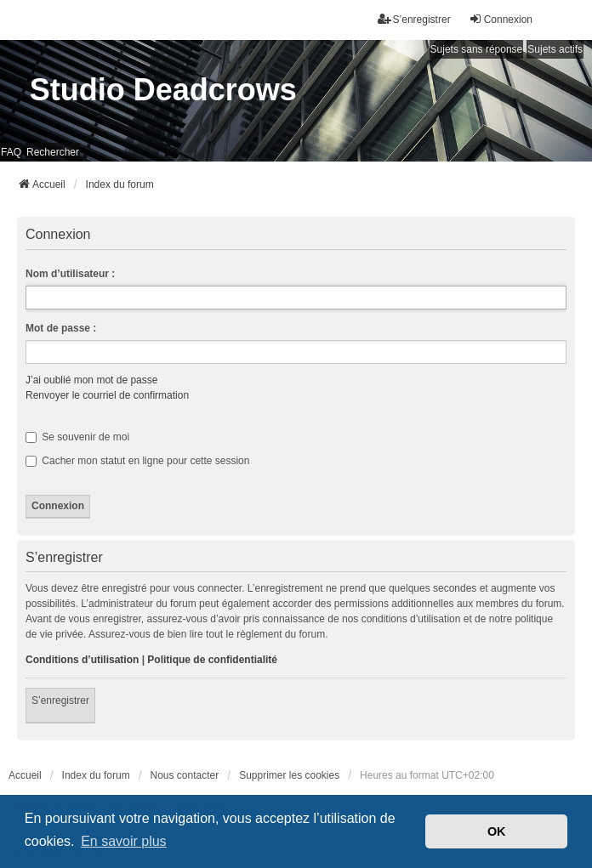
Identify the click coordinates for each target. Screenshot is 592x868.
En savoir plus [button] (124, 841)
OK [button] (497, 831)
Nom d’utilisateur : (70, 274)
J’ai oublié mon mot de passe (91, 380)
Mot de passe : (61, 328)
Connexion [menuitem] (501, 19)
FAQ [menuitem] (11, 152)
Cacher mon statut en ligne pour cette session (137, 461)
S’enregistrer (60, 701)
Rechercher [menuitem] (53, 152)
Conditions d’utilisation (82, 660)
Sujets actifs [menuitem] (555, 49)
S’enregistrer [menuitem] (414, 19)
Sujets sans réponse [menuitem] (477, 49)
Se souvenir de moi (77, 437)
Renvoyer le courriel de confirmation (107, 395)
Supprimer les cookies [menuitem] (289, 775)
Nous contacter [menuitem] (185, 775)
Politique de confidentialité (212, 660)
